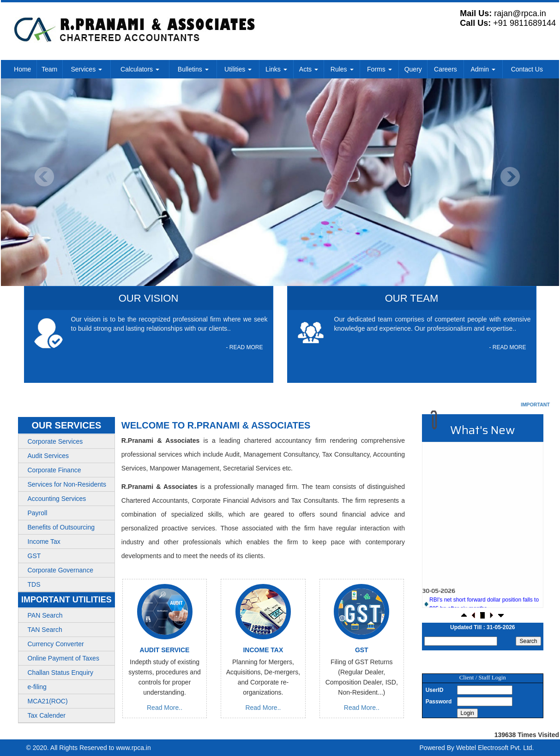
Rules (342, 69)
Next (510, 177)
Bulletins (193, 69)
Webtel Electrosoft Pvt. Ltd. (495, 748)
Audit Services (48, 456)
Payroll (38, 513)
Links (276, 69)
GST (34, 556)
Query (413, 69)
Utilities (238, 69)
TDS (34, 584)
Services (86, 69)
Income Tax (44, 542)
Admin (483, 69)
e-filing (37, 687)
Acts (309, 69)
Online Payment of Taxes (63, 658)
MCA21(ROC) (48, 701)
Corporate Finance (54, 470)
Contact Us (527, 69)
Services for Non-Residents (67, 484)
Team (49, 69)
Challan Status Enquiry (60, 673)
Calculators (140, 69)
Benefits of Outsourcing (61, 527)
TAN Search (45, 630)
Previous (45, 177)
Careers (446, 69)
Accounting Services (57, 499)
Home (22, 69)
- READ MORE (244, 347)
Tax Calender (47, 715)
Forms (379, 69)
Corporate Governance (60, 570)
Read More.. (165, 708)
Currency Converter (56, 644)
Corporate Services (55, 441)
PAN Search (45, 615)
